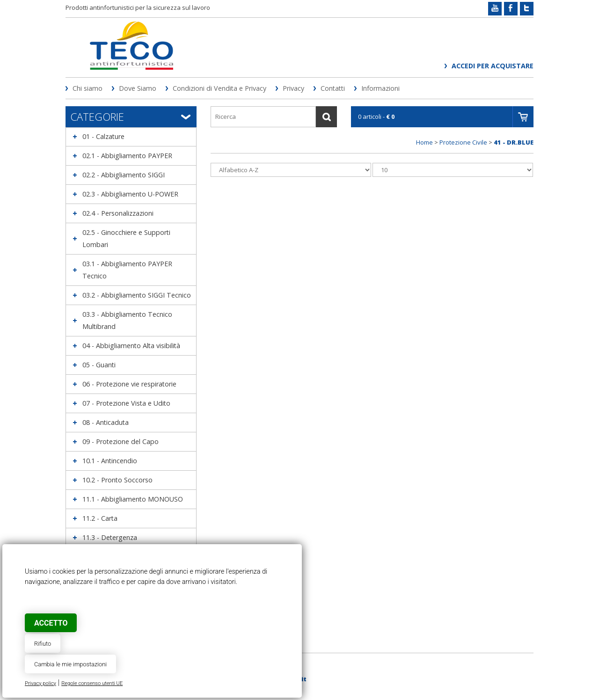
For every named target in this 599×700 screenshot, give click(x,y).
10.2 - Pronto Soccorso (117, 480)
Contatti (333, 88)
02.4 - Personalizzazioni (118, 213)
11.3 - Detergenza (110, 537)
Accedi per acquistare (493, 66)
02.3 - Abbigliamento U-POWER (130, 194)
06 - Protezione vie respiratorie (129, 384)
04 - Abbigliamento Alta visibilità (131, 346)
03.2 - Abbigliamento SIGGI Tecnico (137, 295)
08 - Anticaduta (106, 422)
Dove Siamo (138, 88)
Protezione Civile (463, 142)
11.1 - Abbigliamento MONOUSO (133, 499)
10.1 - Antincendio (110, 461)
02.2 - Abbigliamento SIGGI (124, 175)
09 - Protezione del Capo (121, 441)
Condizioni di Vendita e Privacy (219, 88)
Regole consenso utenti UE (92, 683)
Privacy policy (40, 683)
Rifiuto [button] (43, 644)
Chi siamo (88, 88)
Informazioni (380, 88)
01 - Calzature (103, 136)
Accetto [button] (51, 623)
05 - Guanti (99, 365)
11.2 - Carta (100, 518)
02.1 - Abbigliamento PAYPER (127, 156)
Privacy (293, 88)
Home (424, 142)
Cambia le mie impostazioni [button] (70, 664)
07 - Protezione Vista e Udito (126, 403)
